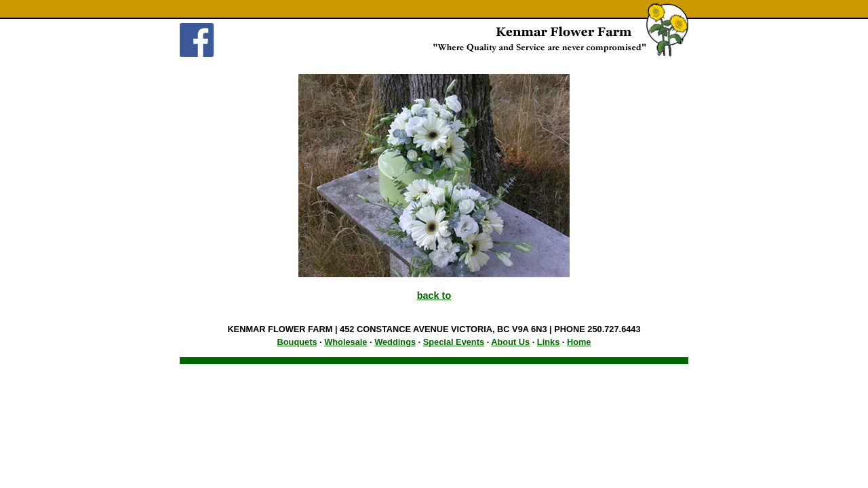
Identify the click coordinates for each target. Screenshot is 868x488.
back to (434, 296)
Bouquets (297, 342)
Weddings (395, 342)
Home (579, 342)
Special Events (454, 342)
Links (548, 342)
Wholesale (346, 342)
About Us (510, 342)
